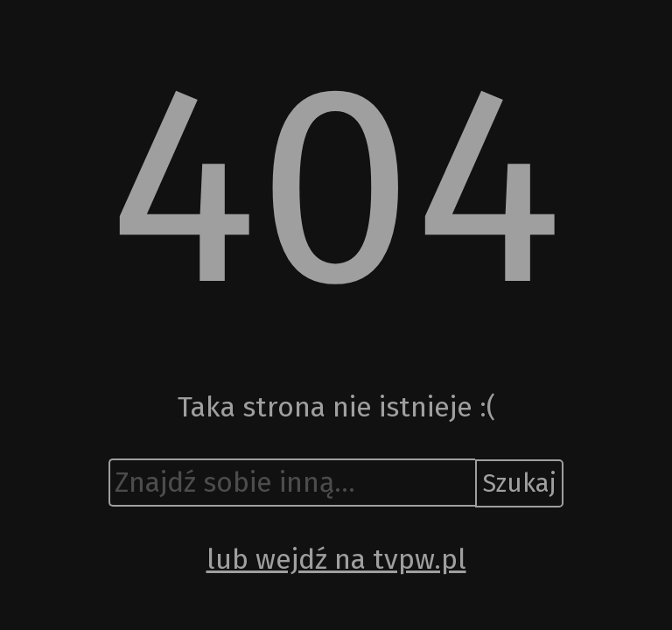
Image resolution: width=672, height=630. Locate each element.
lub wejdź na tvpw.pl (336, 559)
